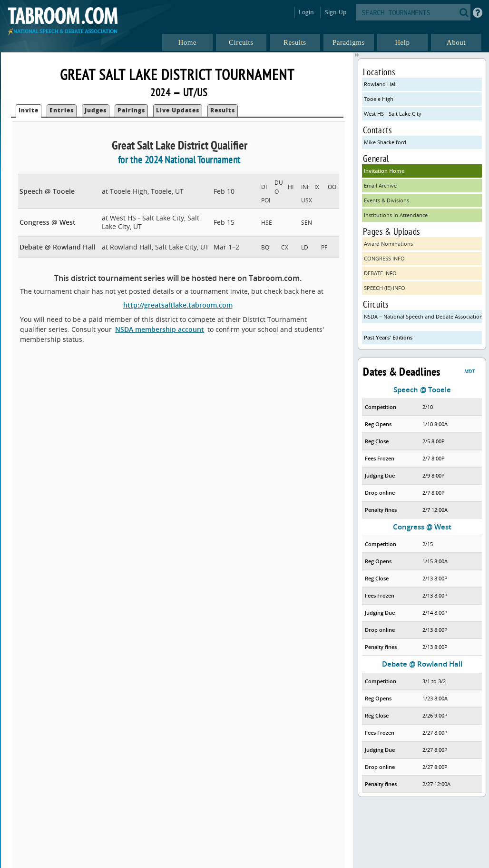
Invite (29, 110)
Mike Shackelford (385, 142)
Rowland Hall (380, 84)
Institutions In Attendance (396, 215)
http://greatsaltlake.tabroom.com (178, 305)
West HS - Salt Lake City (393, 114)
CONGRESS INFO (384, 258)
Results (223, 110)
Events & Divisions (386, 200)
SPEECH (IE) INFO (385, 288)
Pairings (131, 110)
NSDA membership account (160, 329)
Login (307, 12)
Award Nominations (388, 244)
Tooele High (379, 99)
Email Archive (380, 185)
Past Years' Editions (388, 337)
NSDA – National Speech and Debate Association (423, 316)
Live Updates (178, 110)
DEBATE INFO (380, 273)
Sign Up (336, 12)
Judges (96, 110)
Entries (62, 110)
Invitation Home (384, 171)
